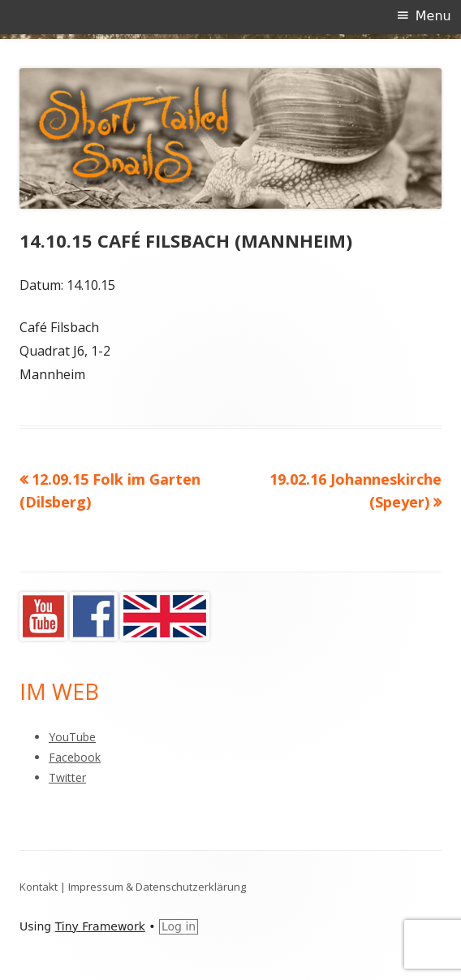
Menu (433, 16)
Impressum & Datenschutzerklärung (157, 887)
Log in (179, 926)
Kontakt (39, 887)
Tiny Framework (100, 926)
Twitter (67, 777)
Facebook (75, 757)
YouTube (72, 737)
